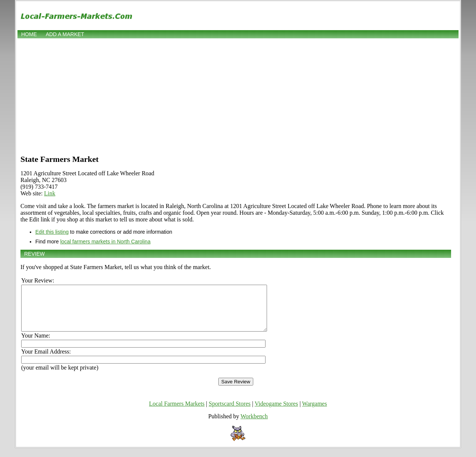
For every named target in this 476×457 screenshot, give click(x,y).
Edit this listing (52, 232)
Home (29, 34)
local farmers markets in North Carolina (105, 242)
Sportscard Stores (229, 413)
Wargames (314, 413)
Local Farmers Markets (177, 413)
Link (50, 193)
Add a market (65, 34)
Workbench (254, 425)
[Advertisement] (238, 96)
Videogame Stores (276, 413)
